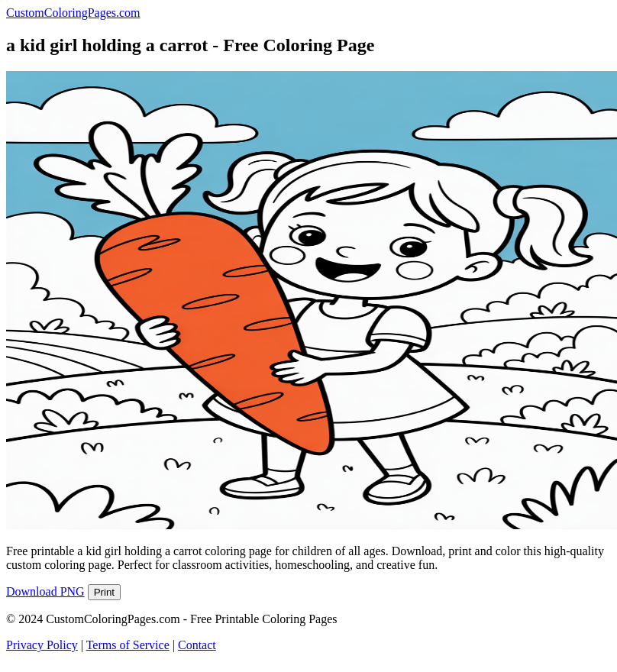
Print (104, 592)
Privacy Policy (42, 645)
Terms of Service (128, 645)
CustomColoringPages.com (73, 13)
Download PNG (45, 591)
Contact (197, 645)
